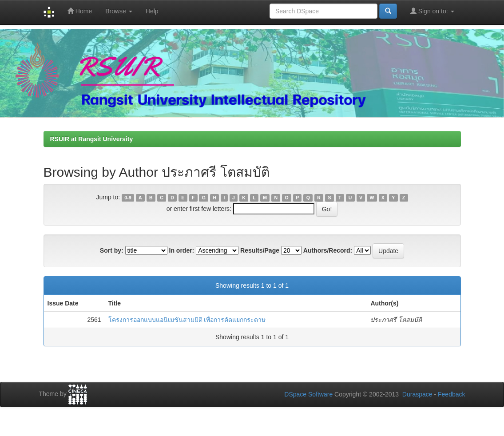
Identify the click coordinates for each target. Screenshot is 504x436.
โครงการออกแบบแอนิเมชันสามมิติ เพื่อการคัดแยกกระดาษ (187, 320)
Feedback (451, 394)
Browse (119, 11)
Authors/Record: (328, 250)
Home (80, 11)
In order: (182, 250)
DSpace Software (308, 394)
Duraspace (417, 394)
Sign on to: (432, 11)
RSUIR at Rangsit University (92, 139)
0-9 (128, 198)
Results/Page (260, 250)
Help (152, 11)
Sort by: (112, 250)
